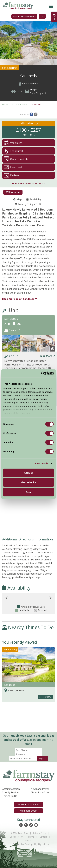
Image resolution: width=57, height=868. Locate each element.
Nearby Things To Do (28, 204)
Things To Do (10, 796)
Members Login (29, 811)
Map (17, 199)
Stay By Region (10, 792)
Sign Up (43, 758)
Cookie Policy (16, 837)
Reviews (11, 175)
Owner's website (16, 159)
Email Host (13, 167)
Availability (34, 199)
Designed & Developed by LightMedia (31, 844)
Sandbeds (18, 299)
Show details (41, 463)
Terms (31, 837)
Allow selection (28, 482)
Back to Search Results (24, 16)
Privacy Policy (40, 833)
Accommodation (20, 104)
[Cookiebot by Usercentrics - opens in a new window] (41, 373)
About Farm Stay (40, 792)
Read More (47, 356)
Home (5, 104)
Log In (28, 840)
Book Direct (13, 151)
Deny (29, 492)
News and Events (40, 789)
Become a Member (29, 804)
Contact (43, 837)
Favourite (13, 192)
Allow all (29, 473)
